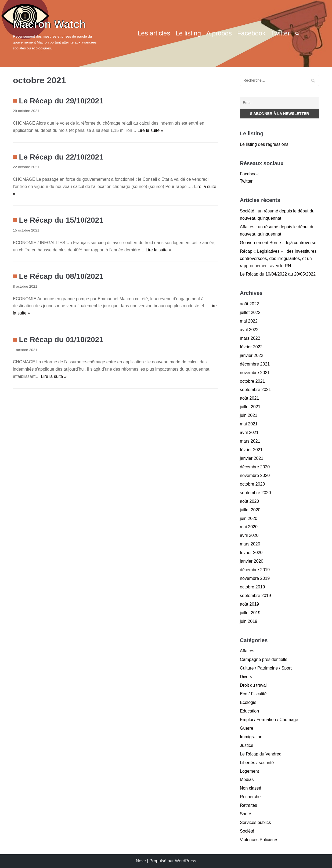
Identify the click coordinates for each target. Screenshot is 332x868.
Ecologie (248, 702)
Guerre (247, 728)
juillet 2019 (250, 613)
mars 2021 (250, 441)
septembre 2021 (255, 390)
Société (247, 831)
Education (249, 711)
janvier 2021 (252, 458)
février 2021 (251, 450)
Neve (141, 861)
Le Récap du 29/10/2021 (61, 101)
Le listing (188, 33)
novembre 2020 (255, 475)
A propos (219, 33)
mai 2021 (249, 424)
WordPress (185, 861)
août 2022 (249, 304)
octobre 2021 (252, 381)
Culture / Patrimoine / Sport (266, 668)
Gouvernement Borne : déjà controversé (278, 243)
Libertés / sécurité (257, 763)
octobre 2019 (252, 587)
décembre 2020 (255, 467)
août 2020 (249, 501)
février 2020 (251, 553)
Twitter (280, 33)
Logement (249, 771)
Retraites (248, 805)
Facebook (251, 33)
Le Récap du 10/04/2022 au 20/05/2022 (278, 274)
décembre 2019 (255, 570)
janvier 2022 (252, 355)
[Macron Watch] (61, 33)
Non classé (250, 788)
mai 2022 (249, 321)
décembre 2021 (255, 364)
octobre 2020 (252, 484)
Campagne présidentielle (264, 659)
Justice (247, 745)
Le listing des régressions (264, 144)
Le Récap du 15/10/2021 (61, 220)
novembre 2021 (255, 373)
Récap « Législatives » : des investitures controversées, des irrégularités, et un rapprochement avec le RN (278, 258)
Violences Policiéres (259, 840)
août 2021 (249, 398)
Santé (246, 814)
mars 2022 (250, 338)
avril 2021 (249, 433)
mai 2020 (249, 527)
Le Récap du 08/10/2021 (61, 276)
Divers (246, 677)
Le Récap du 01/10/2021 (61, 340)
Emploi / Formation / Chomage (269, 720)
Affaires (247, 651)
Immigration (251, 737)
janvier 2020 (252, 561)
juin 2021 (249, 415)
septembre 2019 (255, 596)
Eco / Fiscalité (253, 694)
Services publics (255, 822)
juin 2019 (249, 621)
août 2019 (249, 604)
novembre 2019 (255, 578)
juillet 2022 (250, 312)
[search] (297, 33)
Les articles (154, 33)
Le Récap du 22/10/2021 (61, 157)
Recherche (250, 797)
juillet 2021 (250, 407)
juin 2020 (249, 518)
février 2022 (251, 347)
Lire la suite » (150, 130)
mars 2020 (250, 544)
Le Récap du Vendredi (261, 754)
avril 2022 (249, 330)
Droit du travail (254, 685)
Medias (247, 780)
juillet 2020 (250, 510)
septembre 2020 (255, 493)
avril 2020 (249, 535)
